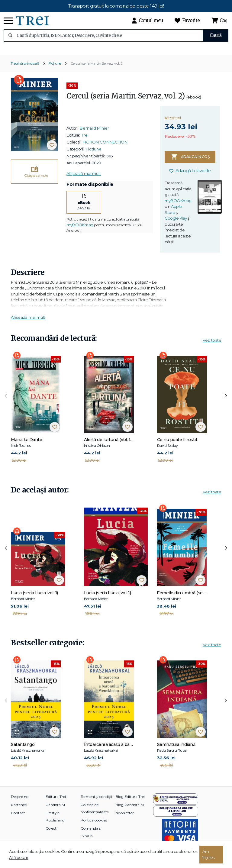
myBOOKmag (80, 231)
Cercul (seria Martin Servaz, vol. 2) (97, 69)
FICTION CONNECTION (105, 148)
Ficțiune (55, 69)
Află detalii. (19, 857)
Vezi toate (212, 346)
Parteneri (19, 811)
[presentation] (6, 402)
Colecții (52, 834)
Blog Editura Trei (130, 803)
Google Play (176, 224)
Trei (85, 141)
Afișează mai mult (84, 179)
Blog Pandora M (130, 811)
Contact (18, 819)
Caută (216, 35)
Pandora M (55, 811)
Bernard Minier (94, 134)
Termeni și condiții (96, 803)
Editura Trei (56, 803)
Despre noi (20, 803)
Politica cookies (94, 826)
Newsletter (125, 819)
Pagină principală (25, 69)
